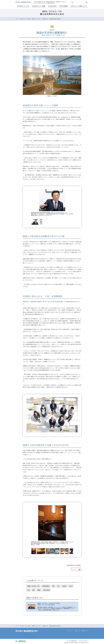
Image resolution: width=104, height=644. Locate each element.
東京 (53, 586)
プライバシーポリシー (84, 641)
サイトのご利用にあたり (72, 641)
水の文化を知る (52, 6)
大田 (58, 586)
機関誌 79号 (45, 19)
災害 (29, 590)
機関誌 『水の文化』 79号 (33, 586)
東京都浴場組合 (46, 586)
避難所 (39, 590)
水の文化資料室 (63, 6)
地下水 (71, 586)
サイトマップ (69, 631)
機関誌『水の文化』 (36, 19)
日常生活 (64, 586)
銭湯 (33, 590)
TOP (16, 19)
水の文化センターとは (23, 6)
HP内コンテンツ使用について (79, 6)
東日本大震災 (46, 590)
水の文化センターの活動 (39, 6)
